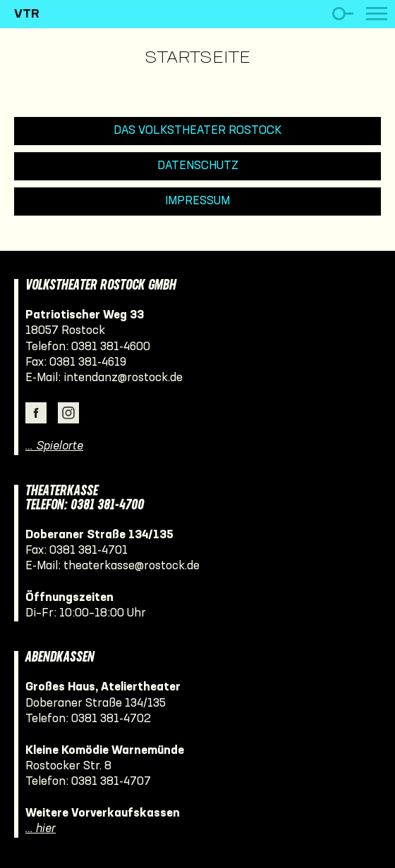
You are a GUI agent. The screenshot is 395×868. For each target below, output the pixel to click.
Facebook (36, 413)
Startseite (197, 58)
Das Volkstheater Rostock (198, 131)
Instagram (68, 413)
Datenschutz (198, 166)
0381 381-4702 (111, 719)
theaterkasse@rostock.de (132, 566)
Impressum (197, 201)
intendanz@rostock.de (123, 378)
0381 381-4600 (111, 347)
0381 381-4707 (111, 782)
